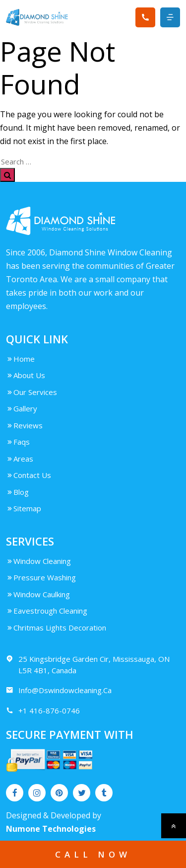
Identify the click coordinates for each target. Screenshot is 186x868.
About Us (26, 375)
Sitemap (24, 508)
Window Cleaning (38, 561)
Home (20, 359)
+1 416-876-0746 (43, 711)
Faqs (18, 442)
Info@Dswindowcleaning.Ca (59, 690)
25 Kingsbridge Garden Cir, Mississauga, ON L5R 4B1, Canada (88, 664)
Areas (20, 459)
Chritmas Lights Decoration (56, 628)
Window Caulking (38, 594)
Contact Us (29, 475)
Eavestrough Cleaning (47, 611)
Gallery (22, 408)
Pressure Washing (41, 577)
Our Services (31, 392)
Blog (17, 492)
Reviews (24, 425)
